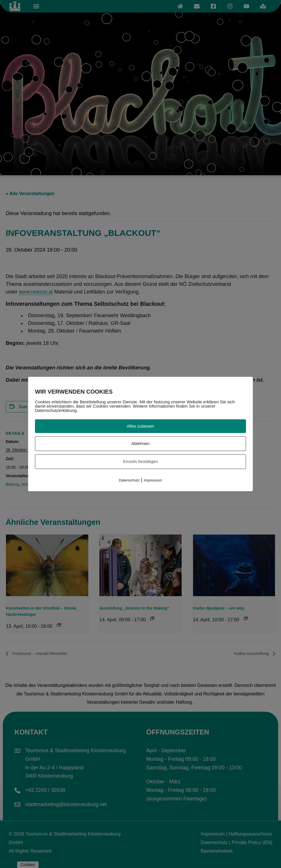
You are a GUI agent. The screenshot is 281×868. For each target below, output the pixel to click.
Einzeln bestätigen (141, 461)
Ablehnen (140, 443)
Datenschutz (129, 480)
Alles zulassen (140, 426)
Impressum (153, 480)
